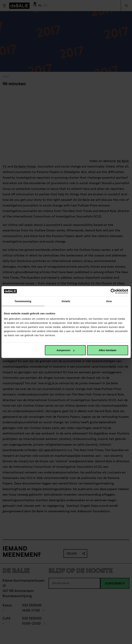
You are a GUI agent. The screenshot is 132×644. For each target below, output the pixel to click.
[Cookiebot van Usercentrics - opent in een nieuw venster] (113, 291)
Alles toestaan (108, 350)
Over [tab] (109, 301)
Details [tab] (66, 301)
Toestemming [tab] (23, 301)
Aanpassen (65, 350)
